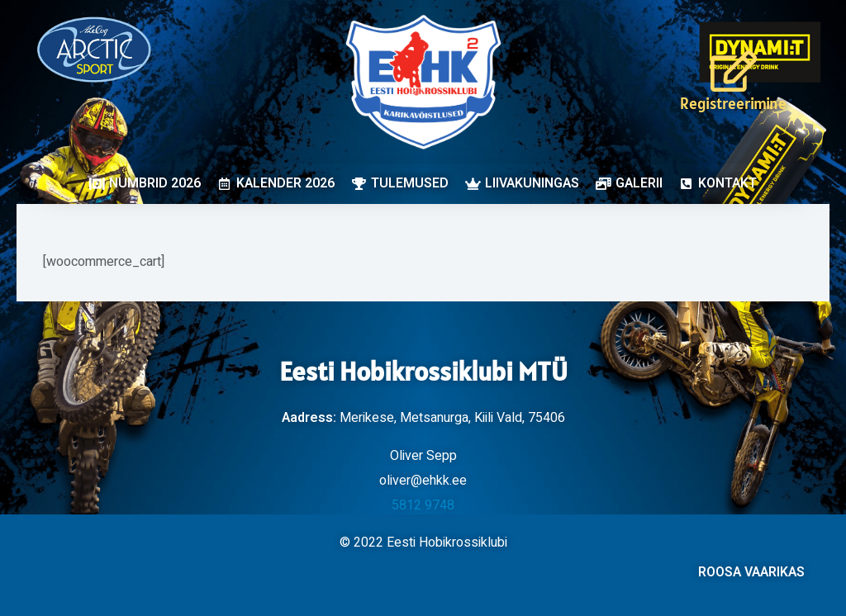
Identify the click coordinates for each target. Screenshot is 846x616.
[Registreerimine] (734, 71)
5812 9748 (423, 505)
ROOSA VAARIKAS (751, 572)
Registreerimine (733, 103)
